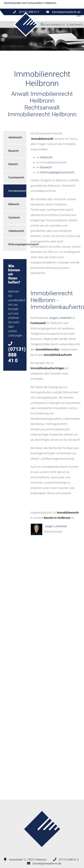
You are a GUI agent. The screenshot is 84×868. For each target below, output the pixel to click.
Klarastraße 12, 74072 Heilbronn (28, 860)
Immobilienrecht (17, 191)
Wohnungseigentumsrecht (17, 244)
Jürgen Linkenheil (60, 318)
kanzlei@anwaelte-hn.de (66, 12)
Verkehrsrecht (16, 231)
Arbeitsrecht (15, 137)
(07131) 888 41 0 (69, 860)
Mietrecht (14, 204)
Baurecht (14, 151)
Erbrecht (13, 164)
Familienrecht (16, 178)
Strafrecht (14, 218)
